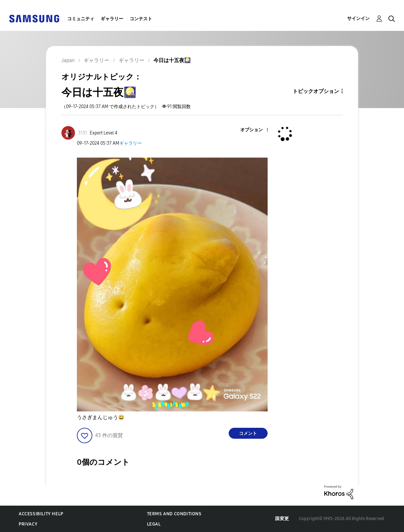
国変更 (282, 519)
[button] (256, 130)
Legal (154, 524)
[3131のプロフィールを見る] (83, 133)
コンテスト (141, 19)
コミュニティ (81, 19)
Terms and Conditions (174, 514)
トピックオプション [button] (316, 91)
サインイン (358, 18)
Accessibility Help (41, 514)
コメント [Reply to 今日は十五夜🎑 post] (248, 433)
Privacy (28, 524)
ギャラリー (112, 19)
